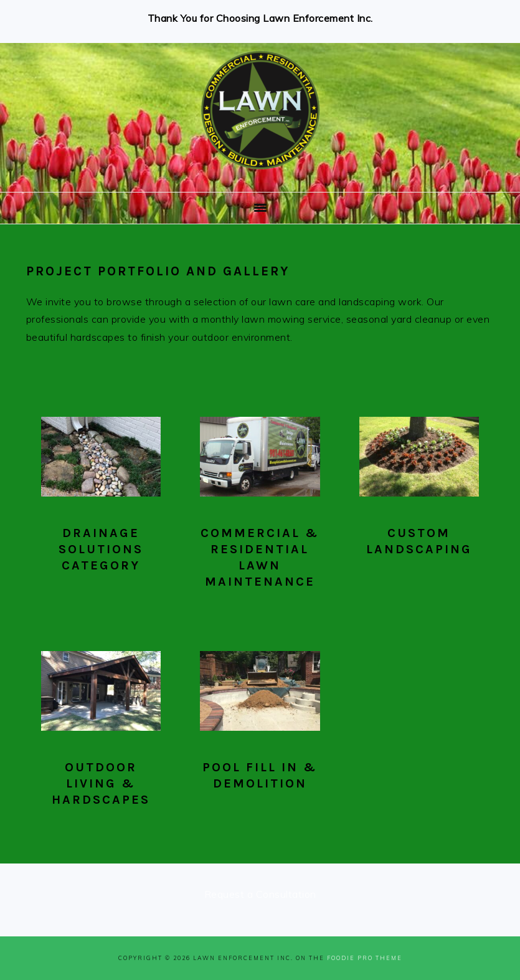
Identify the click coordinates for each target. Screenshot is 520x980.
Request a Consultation (260, 894)
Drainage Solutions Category (101, 549)
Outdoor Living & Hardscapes (101, 783)
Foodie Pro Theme (365, 958)
